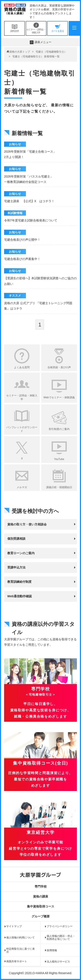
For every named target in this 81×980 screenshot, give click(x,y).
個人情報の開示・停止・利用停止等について (61, 938)
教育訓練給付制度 (19, 582)
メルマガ (22, 487)
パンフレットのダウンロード (22, 429)
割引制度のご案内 (59, 429)
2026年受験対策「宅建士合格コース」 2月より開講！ (30, 154)
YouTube (59, 459)
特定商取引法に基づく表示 (21, 950)
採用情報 (52, 950)
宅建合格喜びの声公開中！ (22, 240)
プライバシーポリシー (60, 926)
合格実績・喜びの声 (59, 367)
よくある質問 (22, 367)
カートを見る (57, 28)
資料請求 (14, 28)
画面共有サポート (17, 961)
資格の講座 (41, 896)
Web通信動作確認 (20, 596)
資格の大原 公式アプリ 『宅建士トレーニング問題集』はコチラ (38, 306)
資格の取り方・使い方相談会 (27, 524)
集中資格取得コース (41, 906)
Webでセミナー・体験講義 (59, 397)
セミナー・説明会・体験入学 (36, 28)
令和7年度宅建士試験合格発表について (31, 220)
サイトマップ (14, 926)
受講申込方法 (16, 567)
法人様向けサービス (58, 962)
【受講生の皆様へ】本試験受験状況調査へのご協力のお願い (40, 281)
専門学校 (41, 886)
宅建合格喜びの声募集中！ (22, 259)
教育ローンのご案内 (21, 553)
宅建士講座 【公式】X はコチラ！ (29, 201)
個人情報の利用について (21, 938)
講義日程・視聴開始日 (59, 487)
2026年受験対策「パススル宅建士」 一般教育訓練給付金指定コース (29, 179)
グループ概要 (41, 916)
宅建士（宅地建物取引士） (51, 52)
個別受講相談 (16, 539)
